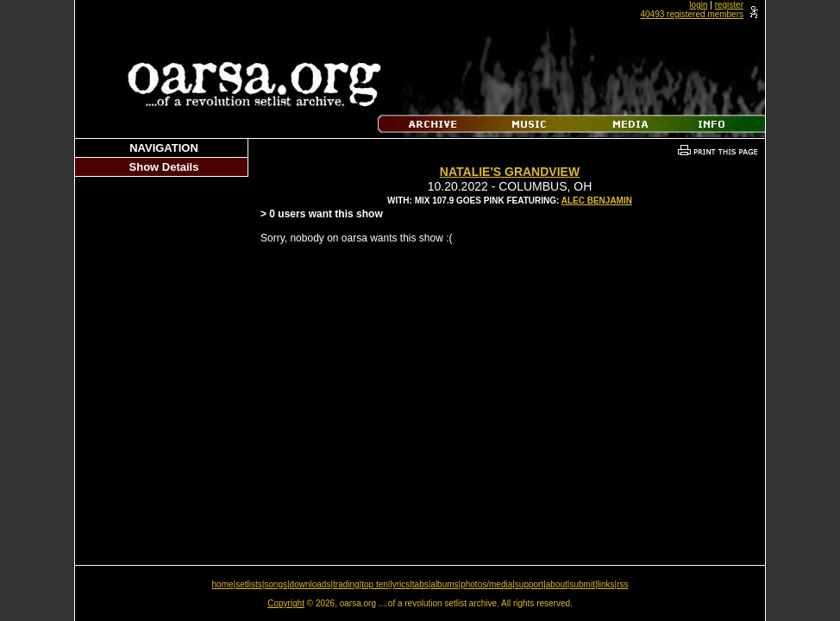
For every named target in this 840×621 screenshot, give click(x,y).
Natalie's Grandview (510, 172)
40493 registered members (692, 14)
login (698, 5)
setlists (249, 584)
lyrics (400, 584)
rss (622, 584)
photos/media (486, 584)
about (557, 584)
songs (276, 584)
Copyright (286, 603)
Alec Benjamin (597, 201)
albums (444, 584)
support (529, 584)
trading (346, 584)
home (223, 584)
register (729, 5)
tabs (420, 584)
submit (582, 584)
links (606, 584)
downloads (310, 584)
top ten (375, 584)
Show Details (164, 167)
